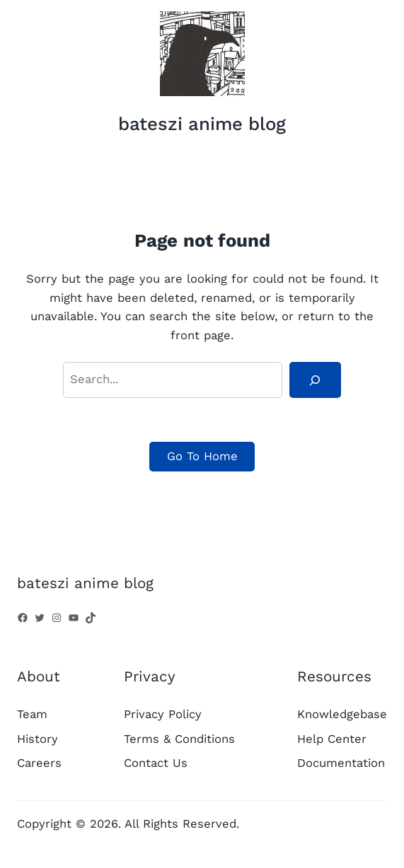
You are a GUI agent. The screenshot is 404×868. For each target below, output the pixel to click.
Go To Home (202, 456)
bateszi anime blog (202, 124)
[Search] (315, 380)
